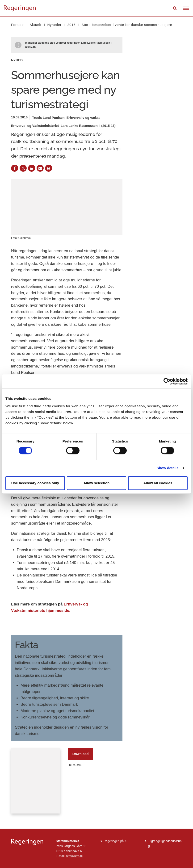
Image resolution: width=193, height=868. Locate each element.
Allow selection (97, 483)
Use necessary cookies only (35, 483)
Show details (168, 468)
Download (81, 754)
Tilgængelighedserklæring (165, 843)
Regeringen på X (115, 841)
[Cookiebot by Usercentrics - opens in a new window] (167, 381)
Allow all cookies (158, 483)
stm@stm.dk (75, 856)
